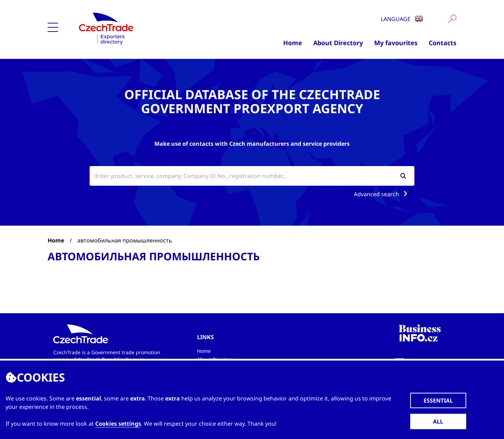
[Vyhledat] (452, 19)
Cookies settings (118, 424)
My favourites (396, 43)
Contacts (443, 43)
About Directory (338, 43)
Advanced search (382, 194)
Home (293, 43)
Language (402, 19)
